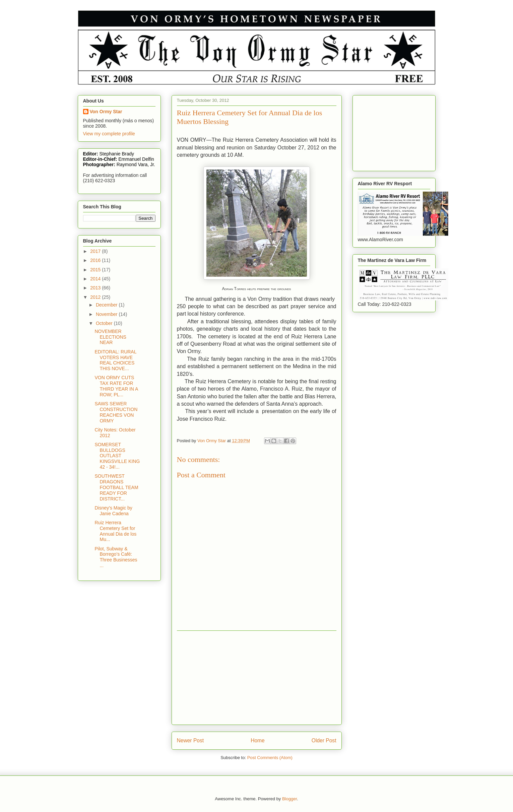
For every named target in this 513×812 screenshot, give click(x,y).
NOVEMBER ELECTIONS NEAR (110, 337)
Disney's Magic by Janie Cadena (113, 511)
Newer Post (190, 740)
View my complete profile (109, 134)
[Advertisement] (257, 678)
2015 (96, 270)
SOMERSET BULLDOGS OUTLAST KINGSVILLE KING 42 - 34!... (117, 456)
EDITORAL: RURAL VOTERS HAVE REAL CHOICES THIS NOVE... (115, 360)
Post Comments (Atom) (270, 758)
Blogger (290, 799)
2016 (96, 260)
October (105, 323)
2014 (96, 279)
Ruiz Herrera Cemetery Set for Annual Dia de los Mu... (115, 531)
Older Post (324, 740)
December (107, 305)
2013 (96, 288)
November (107, 314)
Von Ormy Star (106, 112)
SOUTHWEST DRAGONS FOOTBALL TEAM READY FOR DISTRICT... (116, 487)
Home (258, 740)
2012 (96, 297)
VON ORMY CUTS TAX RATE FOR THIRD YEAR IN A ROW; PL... (116, 386)
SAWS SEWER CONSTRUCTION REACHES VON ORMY (116, 412)
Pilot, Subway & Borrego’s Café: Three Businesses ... (116, 557)
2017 (96, 251)
